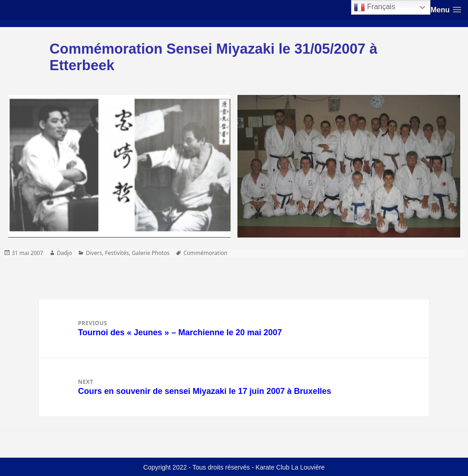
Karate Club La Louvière (290, 467)
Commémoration (205, 253)
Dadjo (64, 253)
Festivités (117, 253)
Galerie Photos (151, 253)
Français (374, 7)
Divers (94, 253)
